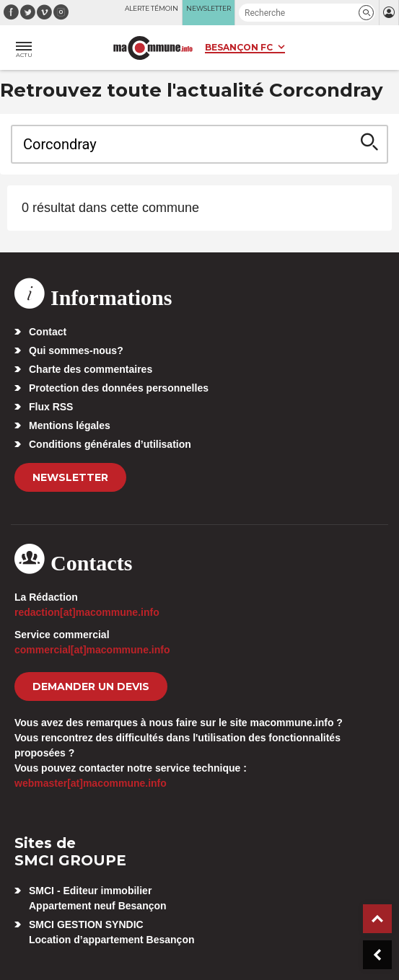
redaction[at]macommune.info (87, 612)
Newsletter (70, 477)
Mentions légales (70, 425)
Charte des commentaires (91, 369)
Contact (48, 332)
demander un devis (91, 687)
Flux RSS (51, 407)
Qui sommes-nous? (76, 350)
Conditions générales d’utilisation (110, 444)
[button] (366, 13)
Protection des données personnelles (119, 388)
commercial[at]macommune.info (92, 650)
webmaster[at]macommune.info (91, 783)
